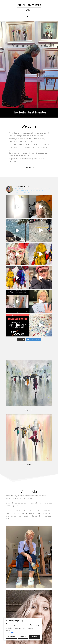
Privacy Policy (10, 632)
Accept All (34, 637)
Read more (29, 168)
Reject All (23, 637)
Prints (29, 464)
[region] (23, 629)
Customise (12, 637)
